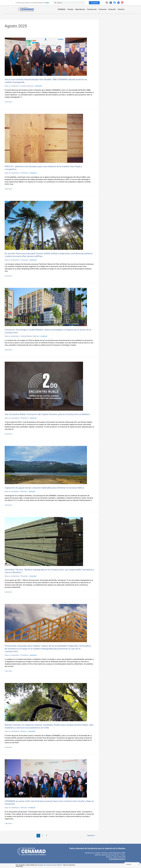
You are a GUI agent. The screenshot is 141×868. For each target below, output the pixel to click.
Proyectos (24, 173)
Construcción (92, 9)
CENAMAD (62, 9)
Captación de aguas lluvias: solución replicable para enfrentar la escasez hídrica (44, 488)
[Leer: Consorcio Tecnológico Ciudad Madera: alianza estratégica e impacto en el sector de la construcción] (46, 307)
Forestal (70, 9)
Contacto (121, 9)
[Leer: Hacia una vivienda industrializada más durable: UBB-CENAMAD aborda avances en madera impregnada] (46, 57)
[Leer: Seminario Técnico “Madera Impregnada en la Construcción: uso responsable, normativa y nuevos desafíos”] (44, 541)
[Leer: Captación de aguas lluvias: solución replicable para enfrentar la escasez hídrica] (46, 465)
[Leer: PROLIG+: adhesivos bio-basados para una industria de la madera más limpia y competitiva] (44, 138)
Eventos (24, 86)
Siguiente (92, 835)
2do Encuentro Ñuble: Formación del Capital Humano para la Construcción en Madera (47, 414)
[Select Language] (132, 864)
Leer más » (9, 102)
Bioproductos (80, 9)
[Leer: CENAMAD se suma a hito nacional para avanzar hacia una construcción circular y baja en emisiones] (46, 778)
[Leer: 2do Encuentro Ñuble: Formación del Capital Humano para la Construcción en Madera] (44, 386)
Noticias (30, 86)
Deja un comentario (12, 86)
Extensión (112, 9)
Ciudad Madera (26, 336)
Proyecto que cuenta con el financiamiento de (32, 3)
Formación (103, 9)
